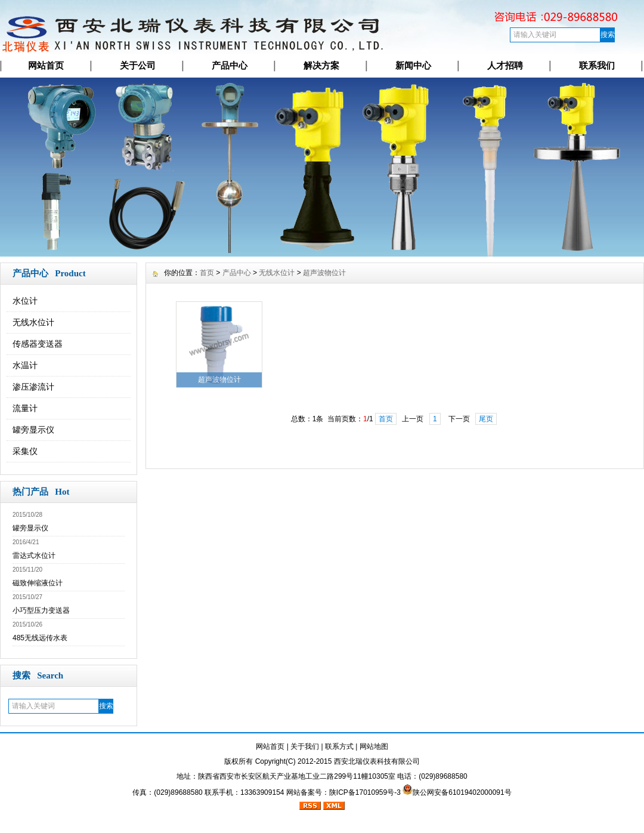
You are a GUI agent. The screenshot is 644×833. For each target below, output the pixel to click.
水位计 (25, 301)
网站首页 (46, 65)
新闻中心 (413, 65)
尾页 (486, 419)
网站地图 (374, 746)
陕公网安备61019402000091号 (462, 792)
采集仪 (25, 451)
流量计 (25, 408)
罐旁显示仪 (33, 430)
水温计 (25, 365)
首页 (207, 273)
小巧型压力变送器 (41, 610)
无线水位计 (33, 322)
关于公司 (138, 65)
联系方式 (339, 746)
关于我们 (305, 746)
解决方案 (321, 65)
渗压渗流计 (33, 387)
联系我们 (597, 65)
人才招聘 (505, 65)
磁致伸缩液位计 (38, 583)
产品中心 (230, 65)
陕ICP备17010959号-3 (365, 792)
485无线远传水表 (40, 638)
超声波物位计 (324, 273)
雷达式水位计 (34, 556)
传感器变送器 (38, 344)
